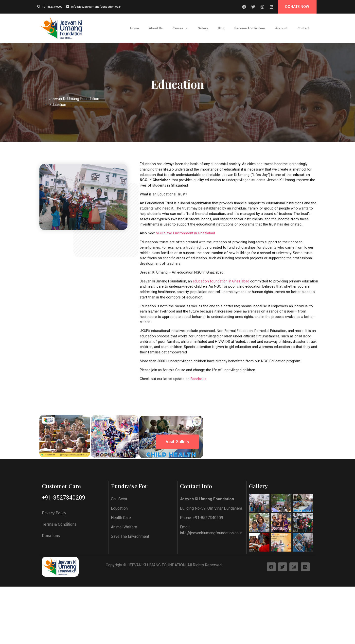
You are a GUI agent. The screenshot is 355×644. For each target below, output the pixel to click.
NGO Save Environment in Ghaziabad (185, 233)
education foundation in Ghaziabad (221, 281)
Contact (304, 28)
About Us (156, 28)
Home (135, 28)
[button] (297, 7)
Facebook (198, 379)
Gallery (203, 28)
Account (281, 28)
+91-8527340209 (64, 621)
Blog (221, 28)
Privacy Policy (54, 636)
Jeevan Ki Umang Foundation (74, 99)
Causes (180, 28)
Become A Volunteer (250, 28)
